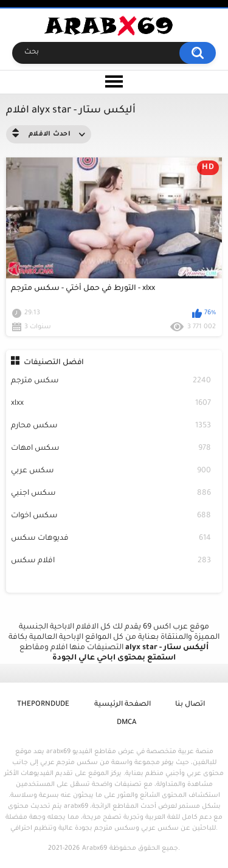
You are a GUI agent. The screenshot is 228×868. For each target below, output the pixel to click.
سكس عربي (111, 471)
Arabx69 (95, 849)
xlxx (111, 404)
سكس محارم (111, 426)
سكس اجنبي (111, 494)
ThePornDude (43, 705)
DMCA (126, 723)
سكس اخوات (111, 516)
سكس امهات (111, 449)
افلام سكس (111, 561)
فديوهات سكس (111, 539)
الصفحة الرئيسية (123, 705)
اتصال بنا (190, 705)
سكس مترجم (111, 381)
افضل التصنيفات (54, 363)
